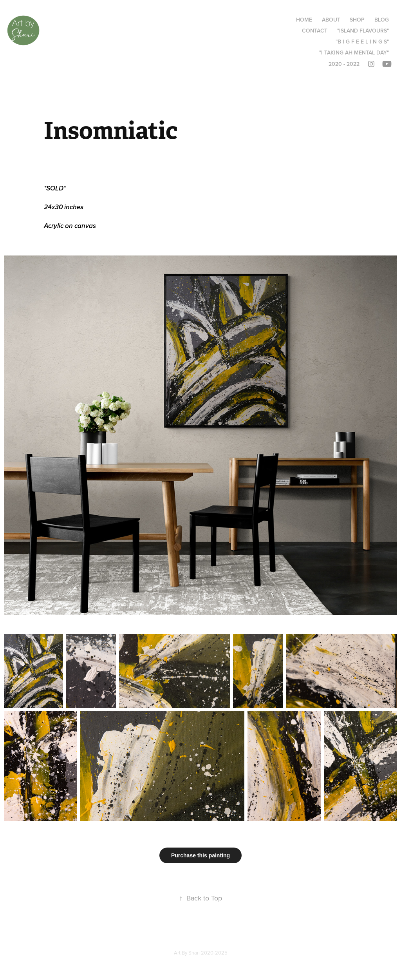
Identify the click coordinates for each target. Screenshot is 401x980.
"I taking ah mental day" (354, 53)
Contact (315, 31)
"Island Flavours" (363, 31)
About (331, 20)
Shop (357, 20)
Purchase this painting (200, 855)
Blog (382, 20)
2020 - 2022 (344, 64)
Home (304, 20)
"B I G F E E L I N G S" (362, 42)
